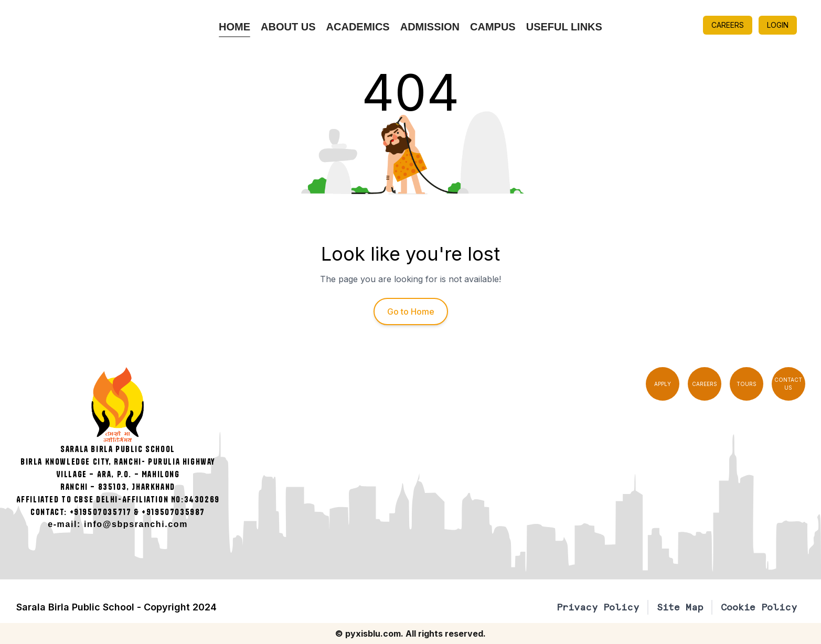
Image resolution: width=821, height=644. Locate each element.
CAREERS (728, 25)
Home (234, 27)
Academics (358, 27)
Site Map (680, 607)
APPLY (663, 384)
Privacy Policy (598, 607)
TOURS (747, 384)
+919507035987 (173, 512)
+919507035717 (101, 512)
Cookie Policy (759, 607)
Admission (430, 27)
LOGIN (778, 25)
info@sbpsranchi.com (136, 524)
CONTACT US (788, 384)
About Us (288, 27)
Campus (493, 27)
